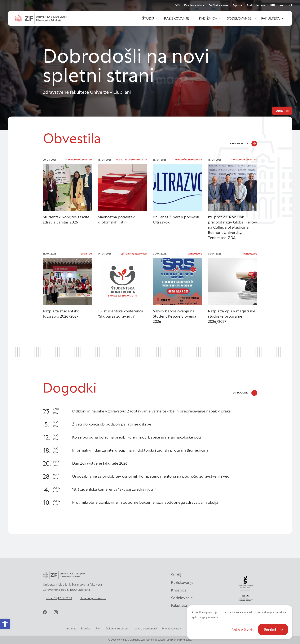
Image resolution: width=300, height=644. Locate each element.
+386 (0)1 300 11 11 (59, 598)
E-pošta (237, 5)
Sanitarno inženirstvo (79, 160)
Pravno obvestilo (172, 629)
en (281, 5)
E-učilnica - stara (194, 5)
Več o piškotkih (243, 629)
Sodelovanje (182, 598)
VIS (178, 5)
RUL (273, 5)
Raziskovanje (182, 582)
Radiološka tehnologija (188, 160)
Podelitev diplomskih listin (132, 160)
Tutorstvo (86, 254)
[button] (151, 18)
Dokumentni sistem (117, 629)
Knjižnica (179, 590)
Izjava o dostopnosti (145, 629)
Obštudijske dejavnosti (134, 254)
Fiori (249, 5)
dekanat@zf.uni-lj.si (93, 598)
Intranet (261, 5)
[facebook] (45, 612)
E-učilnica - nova (218, 5)
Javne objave (195, 254)
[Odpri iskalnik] (291, 5)
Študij (176, 575)
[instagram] (56, 612)
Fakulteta (179, 605)
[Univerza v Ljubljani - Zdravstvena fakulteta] (41, 18)
